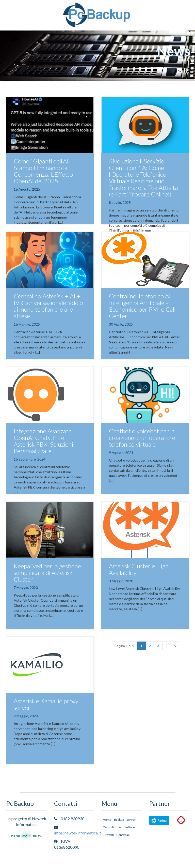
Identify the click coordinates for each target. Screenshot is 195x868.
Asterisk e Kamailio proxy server (46, 704)
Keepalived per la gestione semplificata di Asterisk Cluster (47, 573)
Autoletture (127, 827)
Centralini (110, 827)
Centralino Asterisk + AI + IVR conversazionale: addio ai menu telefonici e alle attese (48, 306)
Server (131, 820)
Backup (119, 820)
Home (107, 820)
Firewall (108, 835)
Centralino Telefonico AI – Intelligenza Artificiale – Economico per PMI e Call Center (142, 306)
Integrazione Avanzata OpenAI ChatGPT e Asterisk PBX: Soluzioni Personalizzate (43, 441)
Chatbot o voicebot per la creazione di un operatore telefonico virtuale (142, 438)
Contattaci (123, 835)
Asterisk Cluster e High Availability (139, 569)
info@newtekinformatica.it (78, 833)
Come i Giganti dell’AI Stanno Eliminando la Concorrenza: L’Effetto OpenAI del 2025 (43, 171)
